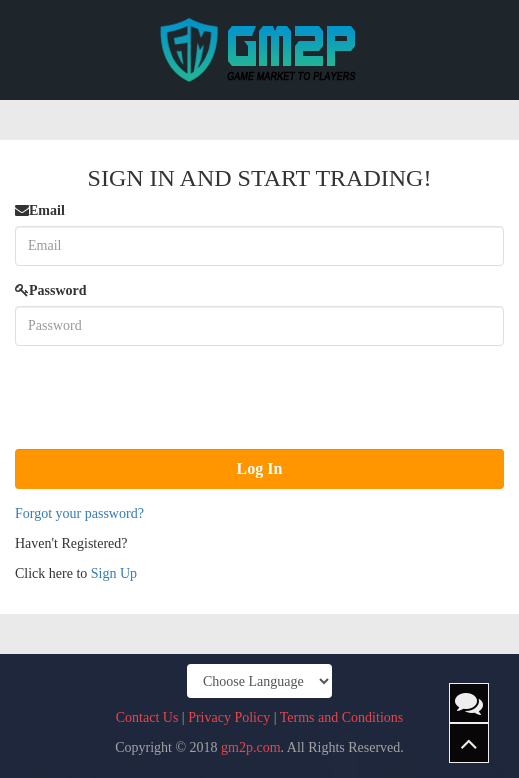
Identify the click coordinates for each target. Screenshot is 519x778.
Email (40, 210)
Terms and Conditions (341, 717)
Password (51, 290)
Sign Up (114, 573)
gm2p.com (251, 747)
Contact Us (147, 717)
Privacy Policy (229, 717)
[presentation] (167, 400)
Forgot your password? (79, 513)
